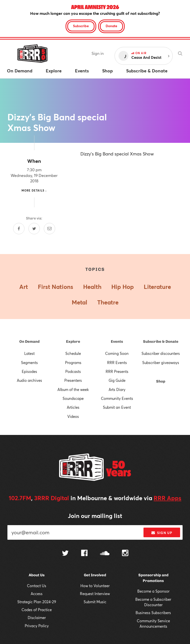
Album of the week (73, 389)
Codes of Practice (37, 610)
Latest (29, 353)
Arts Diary (117, 389)
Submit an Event (117, 407)
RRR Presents (117, 371)
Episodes (29, 371)
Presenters (73, 380)
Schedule (73, 353)
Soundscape (73, 398)
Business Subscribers (153, 613)
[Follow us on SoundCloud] (105, 554)
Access (37, 594)
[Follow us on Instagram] (125, 554)
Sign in (98, 53)
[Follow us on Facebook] (84, 554)
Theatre (108, 302)
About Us (37, 575)
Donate (111, 26)
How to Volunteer (95, 586)
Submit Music (95, 602)
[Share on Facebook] (19, 229)
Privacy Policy (37, 626)
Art (24, 287)
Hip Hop (123, 287)
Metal (80, 302)
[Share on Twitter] (34, 229)
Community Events (117, 398)
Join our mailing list (95, 516)
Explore (73, 342)
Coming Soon (117, 353)
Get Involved (95, 575)
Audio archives (29, 380)
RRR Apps (167, 498)
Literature (157, 287)
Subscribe (81, 26)
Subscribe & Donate (161, 342)
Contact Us (37, 586)
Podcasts (73, 371)
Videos (73, 416)
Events (117, 342)
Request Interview (95, 594)
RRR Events (117, 363)
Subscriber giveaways (161, 363)
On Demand (29, 342)
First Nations (56, 287)
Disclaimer (37, 618)
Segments (29, 363)
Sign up (162, 533)
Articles (73, 407)
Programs (73, 363)
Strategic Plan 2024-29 (37, 602)
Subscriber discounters (161, 353)
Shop (161, 381)
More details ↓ (34, 190)
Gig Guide (117, 380)
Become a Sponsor (153, 591)
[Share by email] (49, 229)
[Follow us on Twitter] (65, 554)
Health (92, 287)
